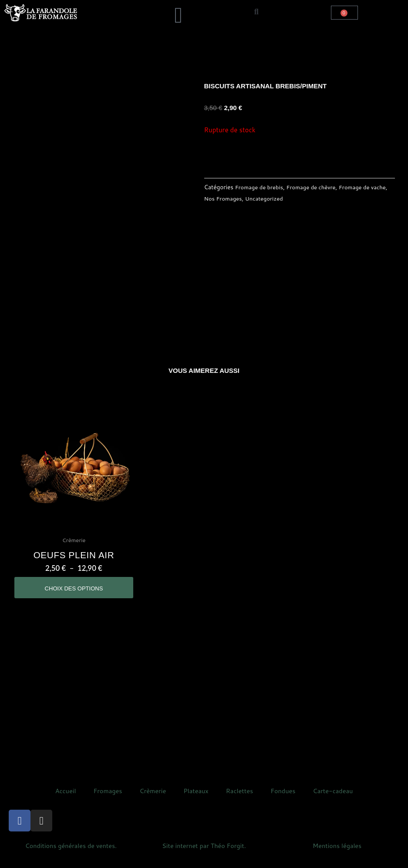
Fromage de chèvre (314, 187)
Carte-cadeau (336, 798)
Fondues (285, 798)
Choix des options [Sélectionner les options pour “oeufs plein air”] (74, 592)
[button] (122, 7)
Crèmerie (151, 798)
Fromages (106, 798)
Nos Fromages (242, 198)
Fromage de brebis (260, 187)
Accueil (62, 798)
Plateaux (196, 798)
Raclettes (240, 798)
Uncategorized (285, 198)
